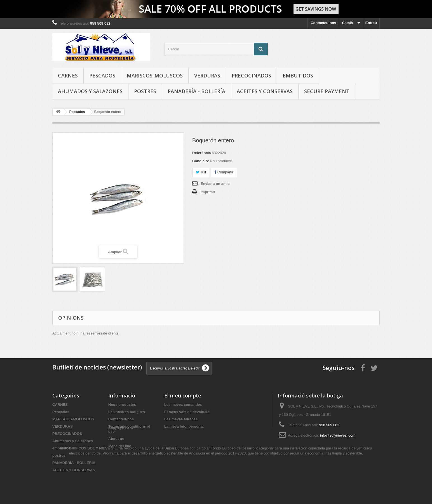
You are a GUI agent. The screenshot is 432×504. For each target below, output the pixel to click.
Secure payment (327, 91)
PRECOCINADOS (251, 76)
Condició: (201, 161)
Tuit (201, 172)
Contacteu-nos (323, 23)
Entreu (371, 23)
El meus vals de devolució (187, 412)
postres (145, 91)
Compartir (224, 172)
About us (116, 439)
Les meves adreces (181, 419)
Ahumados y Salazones (90, 91)
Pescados (102, 76)
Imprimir (208, 192)
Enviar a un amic (215, 184)
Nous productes (122, 405)
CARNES (68, 76)
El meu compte (183, 395)
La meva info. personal (184, 426)
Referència (201, 153)
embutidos (298, 76)
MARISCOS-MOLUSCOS (155, 76)
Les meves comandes (183, 405)
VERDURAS (207, 76)
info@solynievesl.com (338, 435)
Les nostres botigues (127, 412)
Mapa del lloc (120, 446)
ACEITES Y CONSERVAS (265, 91)
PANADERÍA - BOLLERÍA (196, 91)
